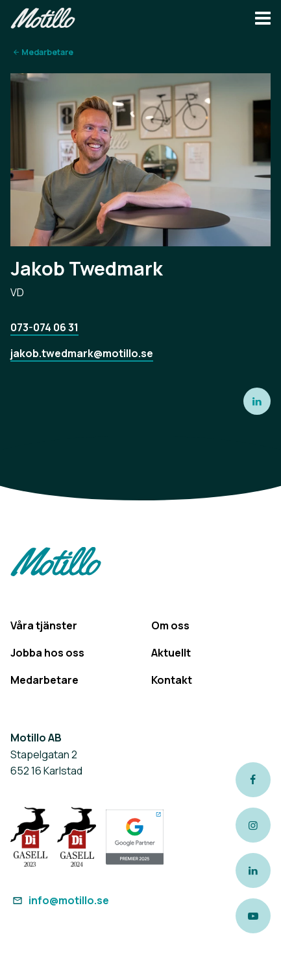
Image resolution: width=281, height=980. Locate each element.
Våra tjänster (44, 625)
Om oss (170, 625)
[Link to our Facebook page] (253, 780)
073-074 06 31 (44, 327)
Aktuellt (171, 653)
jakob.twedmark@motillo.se (82, 353)
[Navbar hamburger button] (263, 20)
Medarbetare (47, 52)
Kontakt (172, 680)
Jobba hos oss (47, 653)
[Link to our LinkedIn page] (253, 870)
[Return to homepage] (43, 20)
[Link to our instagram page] (253, 825)
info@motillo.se (60, 900)
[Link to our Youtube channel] (253, 916)
